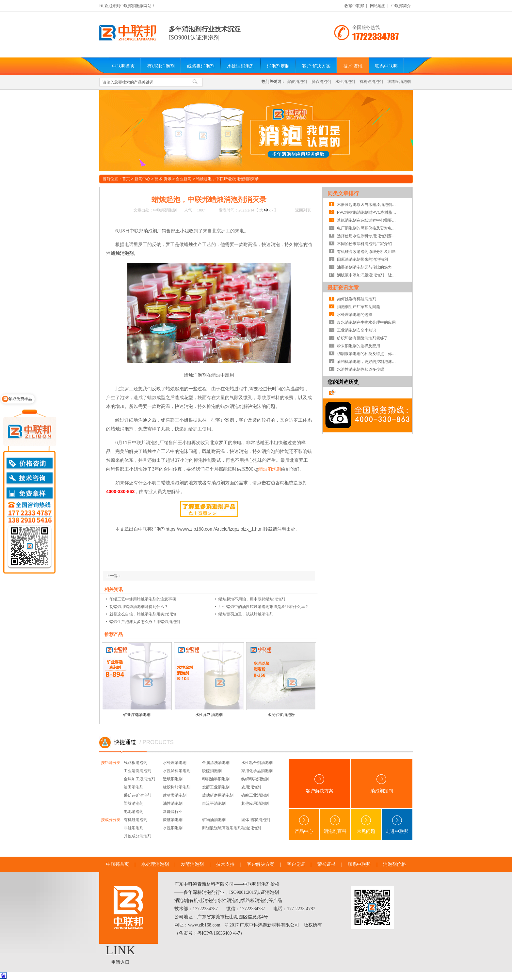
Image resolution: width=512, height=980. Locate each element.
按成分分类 (111, 820)
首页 (126, 179)
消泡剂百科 (335, 824)
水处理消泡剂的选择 (355, 315)
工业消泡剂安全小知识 (357, 330)
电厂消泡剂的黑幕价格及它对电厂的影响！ (368, 228)
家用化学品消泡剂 (257, 771)
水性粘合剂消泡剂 (257, 763)
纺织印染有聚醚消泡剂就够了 (362, 338)
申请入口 (120, 962)
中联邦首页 (123, 66)
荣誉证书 (327, 864)
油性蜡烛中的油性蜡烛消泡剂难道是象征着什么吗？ (264, 607)
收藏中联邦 (354, 6)
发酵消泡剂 (192, 864)
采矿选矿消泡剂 (137, 795)
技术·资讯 (353, 66)
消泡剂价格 (394, 864)
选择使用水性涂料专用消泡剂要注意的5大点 (368, 236)
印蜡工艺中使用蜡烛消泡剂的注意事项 (143, 599)
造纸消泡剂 (173, 779)
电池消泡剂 (134, 812)
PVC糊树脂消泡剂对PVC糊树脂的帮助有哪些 (368, 212)
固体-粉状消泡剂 (256, 820)
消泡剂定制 (278, 66)
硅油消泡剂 (251, 828)
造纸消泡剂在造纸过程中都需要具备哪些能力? (368, 220)
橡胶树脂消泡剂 (177, 787)
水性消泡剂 (345, 82)
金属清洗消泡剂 (216, 763)
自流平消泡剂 (214, 803)
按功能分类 (111, 763)
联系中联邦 (386, 66)
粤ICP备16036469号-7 (219, 933)
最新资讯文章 (343, 288)
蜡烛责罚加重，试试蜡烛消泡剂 (246, 614)
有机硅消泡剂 (161, 66)
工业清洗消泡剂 (137, 771)
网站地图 (378, 6)
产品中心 (304, 824)
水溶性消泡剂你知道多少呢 (360, 369)
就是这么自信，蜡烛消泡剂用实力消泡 (143, 614)
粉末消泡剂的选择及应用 (359, 346)
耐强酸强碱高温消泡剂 (222, 828)
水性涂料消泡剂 (209, 715)
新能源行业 (173, 812)
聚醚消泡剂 (297, 82)
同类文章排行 (343, 193)
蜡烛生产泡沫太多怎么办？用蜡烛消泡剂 (145, 622)
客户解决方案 (320, 784)
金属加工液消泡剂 (139, 779)
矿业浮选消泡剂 (137, 715)
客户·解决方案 (316, 66)
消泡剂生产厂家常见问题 (359, 307)
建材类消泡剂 (175, 795)
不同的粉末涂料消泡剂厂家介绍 (364, 244)
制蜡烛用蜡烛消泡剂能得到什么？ (139, 607)
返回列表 (303, 210)
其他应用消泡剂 (255, 803)
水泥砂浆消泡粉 (281, 715)
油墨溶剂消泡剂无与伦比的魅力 (364, 267)
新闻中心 (142, 179)
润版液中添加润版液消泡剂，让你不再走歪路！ (368, 275)
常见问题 (366, 824)
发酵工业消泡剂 (216, 787)
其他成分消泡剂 (137, 836)
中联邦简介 (401, 6)
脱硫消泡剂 (321, 82)
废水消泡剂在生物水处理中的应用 (366, 322)
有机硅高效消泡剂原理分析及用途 (366, 252)
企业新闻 (184, 179)
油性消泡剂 (173, 803)
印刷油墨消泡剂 (216, 779)
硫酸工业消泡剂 (255, 795)
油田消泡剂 (134, 787)
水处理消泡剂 (241, 66)
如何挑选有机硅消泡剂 (357, 299)
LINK (121, 950)
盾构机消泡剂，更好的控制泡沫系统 (368, 362)
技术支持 (225, 864)
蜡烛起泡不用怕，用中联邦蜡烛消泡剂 (252, 599)
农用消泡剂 (251, 787)
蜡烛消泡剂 (270, 469)
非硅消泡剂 (134, 828)
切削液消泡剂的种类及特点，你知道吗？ (368, 354)
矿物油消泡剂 (214, 820)
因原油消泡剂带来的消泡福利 (362, 259)
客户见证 (296, 864)
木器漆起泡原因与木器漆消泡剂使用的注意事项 (368, 205)
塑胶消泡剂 (134, 803)
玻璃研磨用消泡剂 (218, 795)
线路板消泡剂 (201, 66)
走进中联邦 (397, 824)
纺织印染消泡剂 (255, 779)
